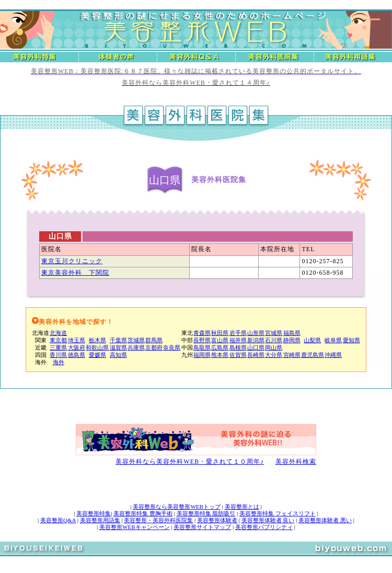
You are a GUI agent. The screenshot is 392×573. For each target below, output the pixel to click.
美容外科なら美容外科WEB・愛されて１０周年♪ (190, 462)
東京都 (58, 340)
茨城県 (136, 340)
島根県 (238, 347)
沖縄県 (333, 355)
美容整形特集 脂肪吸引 (206, 513)
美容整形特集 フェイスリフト (278, 513)
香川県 (58, 355)
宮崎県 (292, 355)
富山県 (220, 340)
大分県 (274, 355)
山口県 (256, 347)
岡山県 (274, 347)
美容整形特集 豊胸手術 (143, 513)
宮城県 (274, 333)
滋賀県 (118, 347)
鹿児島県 (313, 355)
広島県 (220, 347)
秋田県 (220, 333)
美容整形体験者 (217, 520)
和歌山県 (97, 347)
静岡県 (292, 340)
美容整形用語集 (100, 520)
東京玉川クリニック (72, 261)
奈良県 (172, 347)
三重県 (58, 347)
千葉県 (118, 340)
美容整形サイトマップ (202, 527)
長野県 (202, 340)
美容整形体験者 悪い (325, 520)
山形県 (256, 333)
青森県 (202, 333)
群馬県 (154, 340)
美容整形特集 (94, 513)
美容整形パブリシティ (264, 527)
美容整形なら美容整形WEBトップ (176, 507)
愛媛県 (97, 355)
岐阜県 (333, 340)
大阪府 (77, 347)
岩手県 (238, 333)
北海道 (58, 333)
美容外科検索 (296, 462)
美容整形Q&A (58, 520)
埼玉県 (77, 340)
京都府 (154, 347)
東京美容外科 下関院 (75, 273)
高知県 (118, 355)
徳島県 (77, 355)
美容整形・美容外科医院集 (158, 520)
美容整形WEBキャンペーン (134, 527)
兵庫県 (136, 347)
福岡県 (202, 355)
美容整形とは (242, 507)
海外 (59, 362)
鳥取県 (202, 347)
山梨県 (312, 340)
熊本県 (220, 355)
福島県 (292, 333)
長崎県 (256, 355)
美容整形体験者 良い (268, 520)
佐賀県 (238, 355)
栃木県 (97, 340)
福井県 (238, 340)
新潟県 (256, 340)
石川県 (274, 340)
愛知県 (351, 340)
